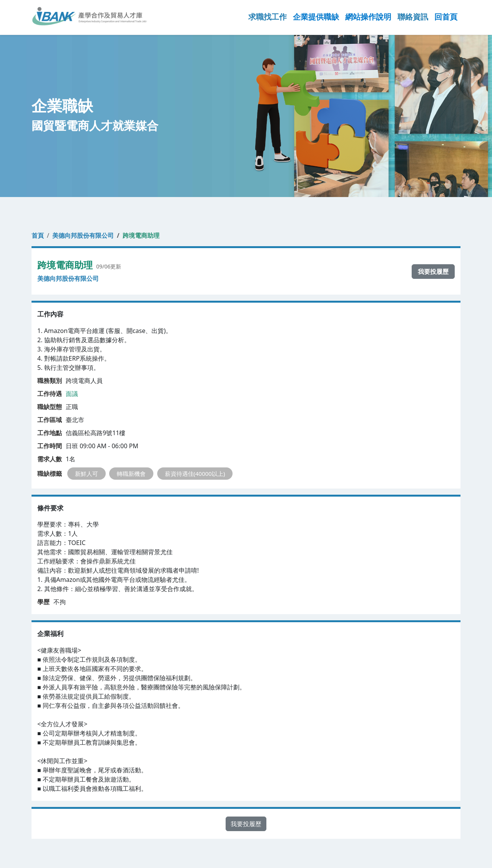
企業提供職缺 (316, 17)
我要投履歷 (433, 272)
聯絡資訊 (413, 17)
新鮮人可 (86, 474)
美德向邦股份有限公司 (83, 235)
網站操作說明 (368, 17)
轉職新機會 (131, 474)
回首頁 (446, 17)
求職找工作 (268, 17)
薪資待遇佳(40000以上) (195, 474)
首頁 (38, 235)
